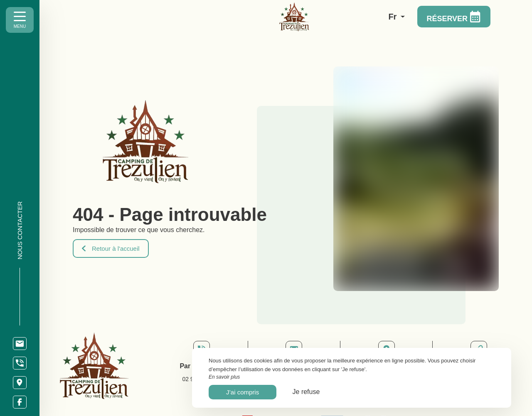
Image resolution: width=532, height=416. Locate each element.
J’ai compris (243, 392)
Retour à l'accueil (111, 248)
